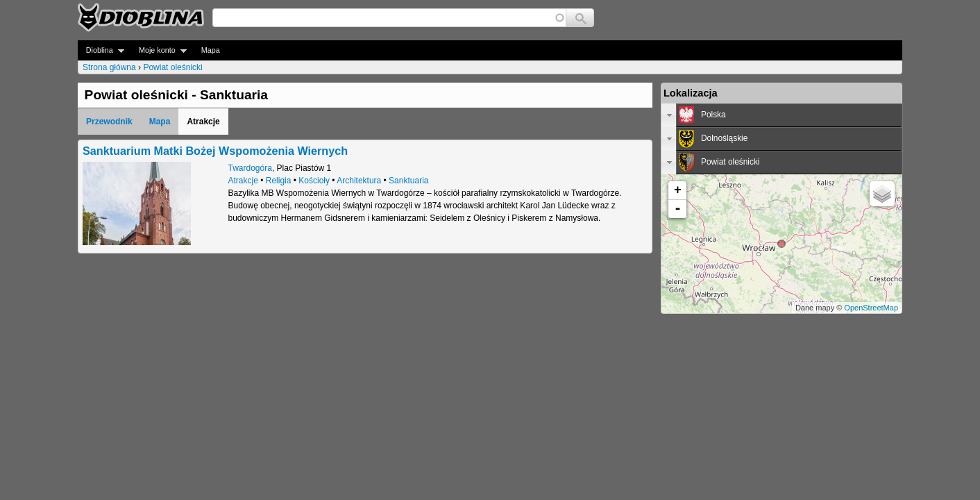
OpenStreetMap (871, 308)
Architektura (359, 181)
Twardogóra (250, 168)
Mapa (211, 50)
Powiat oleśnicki (172, 67)
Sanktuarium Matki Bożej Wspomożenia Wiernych (215, 151)
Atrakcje (243, 181)
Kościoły (314, 181)
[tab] (782, 115)
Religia (279, 181)
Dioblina (101, 50)
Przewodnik (109, 122)
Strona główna (109, 67)
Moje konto (159, 50)
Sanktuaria (408, 181)
